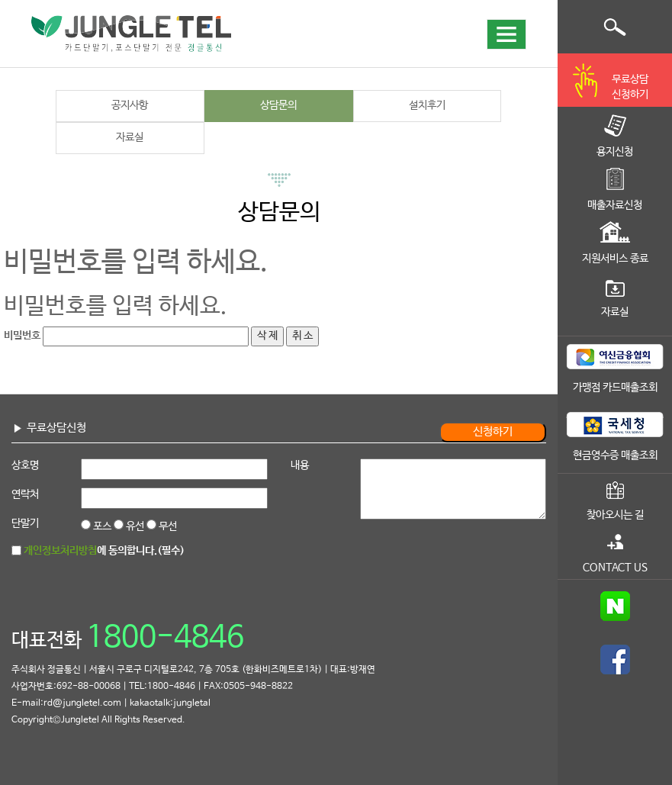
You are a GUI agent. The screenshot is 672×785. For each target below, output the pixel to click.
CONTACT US (615, 568)
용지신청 (615, 152)
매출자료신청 (615, 205)
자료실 (130, 137)
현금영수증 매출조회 (615, 455)
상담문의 (278, 105)
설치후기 (427, 105)
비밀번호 (22, 336)
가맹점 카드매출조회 (615, 388)
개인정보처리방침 (60, 551)
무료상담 (630, 88)
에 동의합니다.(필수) (104, 551)
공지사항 (130, 105)
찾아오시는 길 (615, 515)
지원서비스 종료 (615, 259)
